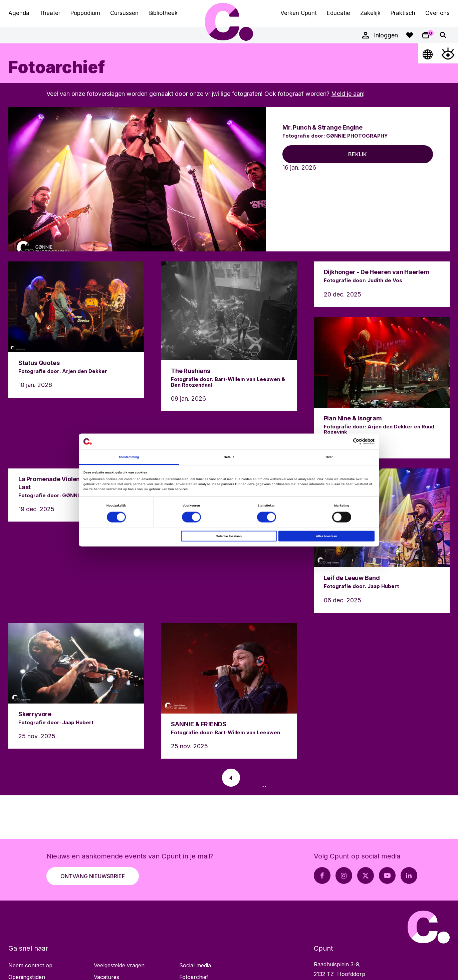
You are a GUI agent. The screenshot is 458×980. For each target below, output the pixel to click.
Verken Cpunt (299, 13)
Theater (50, 13)
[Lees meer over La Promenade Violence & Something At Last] (76, 495)
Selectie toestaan (229, 536)
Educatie (338, 13)
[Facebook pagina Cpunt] (322, 875)
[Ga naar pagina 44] (277, 778)
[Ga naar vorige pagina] (137, 778)
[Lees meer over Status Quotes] (76, 329)
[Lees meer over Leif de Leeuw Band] (382, 541)
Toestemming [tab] (129, 457)
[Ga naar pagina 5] (251, 778)
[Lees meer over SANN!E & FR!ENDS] (229, 691)
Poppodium (85, 13)
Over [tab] (329, 457)
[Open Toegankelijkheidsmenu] (448, 53)
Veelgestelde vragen (119, 965)
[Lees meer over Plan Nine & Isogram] (382, 388)
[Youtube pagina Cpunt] (387, 875)
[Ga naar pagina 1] (172, 778)
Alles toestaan (326, 536)
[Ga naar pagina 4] (231, 778)
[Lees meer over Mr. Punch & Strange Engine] (229, 179)
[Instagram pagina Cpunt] (344, 875)
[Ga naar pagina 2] (192, 778)
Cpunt (229, 22)
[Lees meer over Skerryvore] (76, 686)
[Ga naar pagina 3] (211, 778)
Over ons (437, 13)
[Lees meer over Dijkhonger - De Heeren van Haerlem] (382, 284)
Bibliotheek (163, 13)
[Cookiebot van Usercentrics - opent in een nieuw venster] (345, 442)
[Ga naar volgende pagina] (316, 778)
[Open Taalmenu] (428, 53)
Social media (195, 965)
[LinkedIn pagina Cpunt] (409, 875)
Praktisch (403, 13)
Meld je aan (347, 94)
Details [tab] (229, 457)
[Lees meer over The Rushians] (229, 336)
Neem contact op (30, 965)
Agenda (19, 13)
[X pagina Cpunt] (366, 875)
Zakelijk (370, 13)
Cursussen (124, 13)
